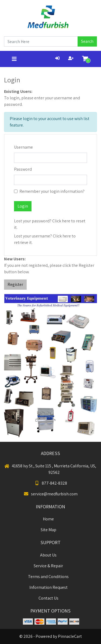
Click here (61, 221)
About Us (48, 555)
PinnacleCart (70, 636)
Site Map (48, 530)
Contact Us (48, 598)
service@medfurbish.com (50, 494)
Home (48, 519)
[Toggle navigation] (14, 59)
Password (23, 169)
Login (23, 206)
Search (87, 41)
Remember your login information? (52, 191)
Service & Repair (48, 566)
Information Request (48, 587)
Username (23, 147)
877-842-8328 (51, 483)
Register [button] (15, 284)
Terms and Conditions (48, 577)
